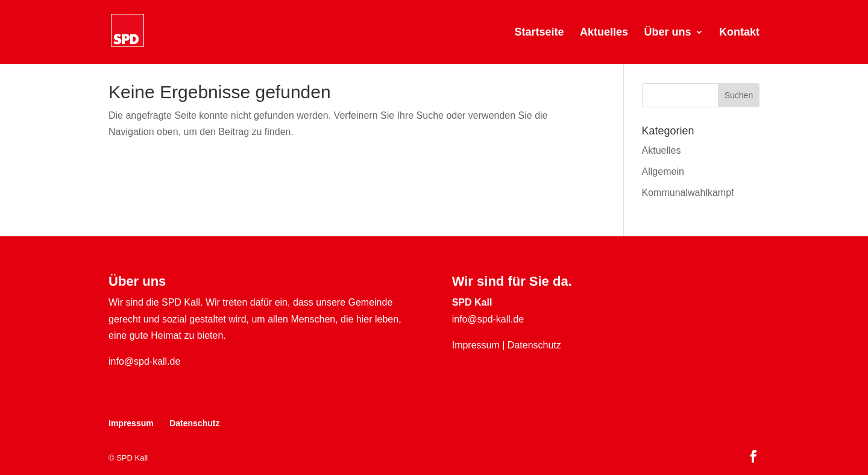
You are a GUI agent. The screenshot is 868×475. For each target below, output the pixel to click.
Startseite (539, 33)
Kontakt (739, 33)
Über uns (668, 33)
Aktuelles (604, 33)
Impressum (476, 345)
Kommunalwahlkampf (688, 193)
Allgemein (663, 171)
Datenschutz (534, 345)
